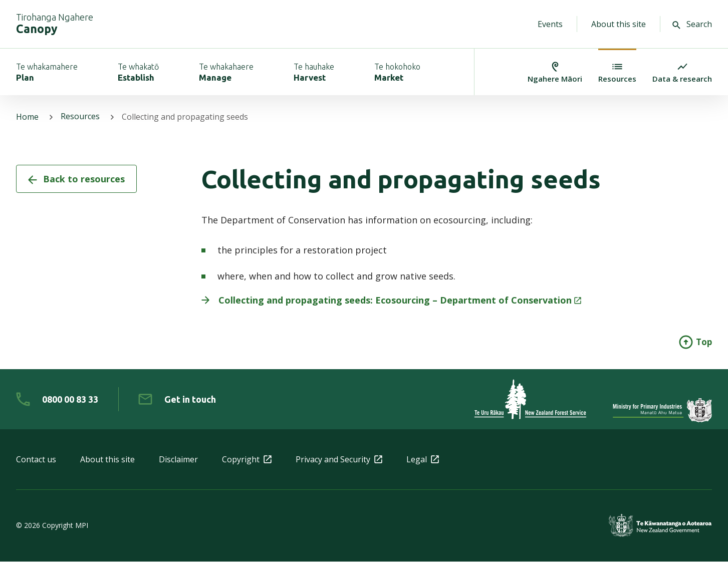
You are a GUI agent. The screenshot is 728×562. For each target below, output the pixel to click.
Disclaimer (178, 460)
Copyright (247, 460)
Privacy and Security (339, 460)
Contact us (36, 460)
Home (27, 117)
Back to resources (76, 179)
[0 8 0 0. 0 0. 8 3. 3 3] (57, 400)
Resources (80, 117)
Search (692, 24)
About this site (619, 24)
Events (550, 24)
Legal (423, 460)
